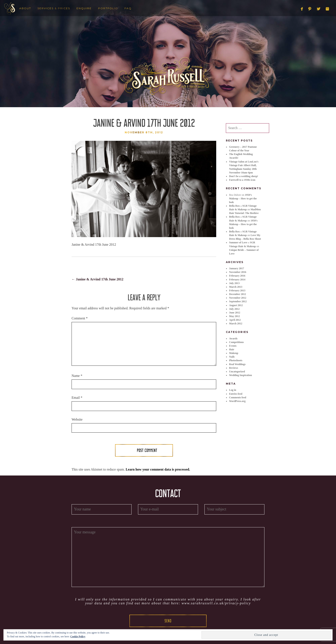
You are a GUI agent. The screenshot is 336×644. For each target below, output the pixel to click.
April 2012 (235, 320)
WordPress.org (237, 401)
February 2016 (237, 276)
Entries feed (236, 394)
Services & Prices (54, 8)
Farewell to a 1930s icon (242, 180)
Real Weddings (237, 364)
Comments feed (238, 397)
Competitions (236, 342)
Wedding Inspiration (240, 375)
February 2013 (237, 290)
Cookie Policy (78, 636)
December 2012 (238, 294)
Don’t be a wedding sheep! (244, 176)
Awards (233, 339)
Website (77, 419)
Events (233, 346)
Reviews (234, 368)
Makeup (234, 353)
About (25, 8)
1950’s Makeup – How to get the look (243, 199)
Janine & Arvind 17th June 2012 (97, 279)
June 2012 (235, 313)
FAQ (128, 8)
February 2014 (237, 280)
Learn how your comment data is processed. (158, 469)
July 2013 (234, 283)
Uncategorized (237, 372)
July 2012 (234, 309)
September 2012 (238, 301)
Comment (80, 318)
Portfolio (108, 8)
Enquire (84, 8)
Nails (232, 357)
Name (77, 376)
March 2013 (236, 287)
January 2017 (237, 268)
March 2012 (236, 324)
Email (77, 398)
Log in (233, 390)
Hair (232, 349)
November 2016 (238, 272)
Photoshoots (236, 360)
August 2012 (236, 305)
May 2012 (234, 316)
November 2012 (238, 298)
